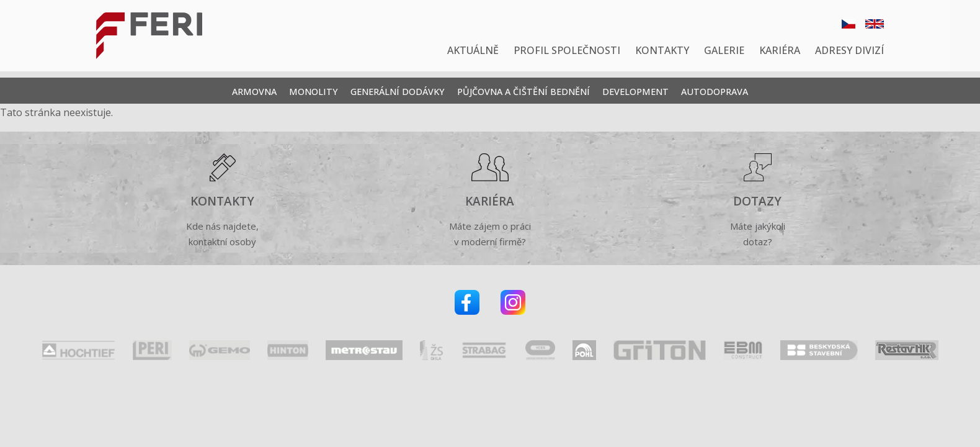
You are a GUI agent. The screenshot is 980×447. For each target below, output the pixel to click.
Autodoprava (715, 92)
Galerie (724, 50)
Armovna (254, 92)
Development (635, 92)
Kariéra (780, 50)
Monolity (314, 92)
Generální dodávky (398, 92)
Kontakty (662, 50)
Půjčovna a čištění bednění (523, 92)
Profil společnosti (567, 50)
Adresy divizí (849, 50)
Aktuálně (473, 50)
